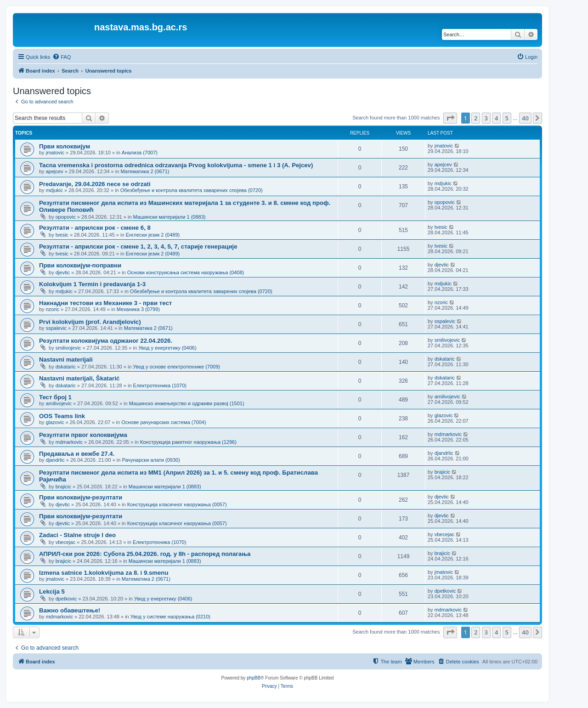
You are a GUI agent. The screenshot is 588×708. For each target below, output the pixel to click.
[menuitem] (62, 57)
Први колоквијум (65, 146)
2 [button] (476, 118)
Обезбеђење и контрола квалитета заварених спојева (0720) (192, 190)
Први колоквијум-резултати (81, 497)
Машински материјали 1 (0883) (170, 217)
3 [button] (486, 118)
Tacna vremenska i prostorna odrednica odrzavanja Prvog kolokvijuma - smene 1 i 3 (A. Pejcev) (176, 165)
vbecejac (65, 542)
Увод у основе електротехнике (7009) (177, 367)
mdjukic (54, 190)
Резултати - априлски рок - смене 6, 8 (95, 228)
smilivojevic (68, 348)
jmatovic (55, 153)
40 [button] (525, 118)
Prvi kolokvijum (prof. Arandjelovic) (90, 322)
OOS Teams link (62, 416)
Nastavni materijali (66, 360)
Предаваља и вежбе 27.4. (77, 454)
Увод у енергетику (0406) (167, 348)
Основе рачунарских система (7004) (164, 422)
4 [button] (496, 118)
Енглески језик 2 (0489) (153, 235)
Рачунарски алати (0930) (151, 460)
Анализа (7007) (140, 153)
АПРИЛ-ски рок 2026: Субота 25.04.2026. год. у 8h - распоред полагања (145, 554)
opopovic (66, 217)
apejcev (55, 171)
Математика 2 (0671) (145, 171)
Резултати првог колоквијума (83, 435)
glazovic (55, 422)
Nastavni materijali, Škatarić (79, 378)
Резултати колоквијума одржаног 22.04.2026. (106, 341)
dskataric (66, 367)
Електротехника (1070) (160, 385)
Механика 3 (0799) (138, 309)
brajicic (63, 487)
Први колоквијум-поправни (80, 265)
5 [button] (507, 118)
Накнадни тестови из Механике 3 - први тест (105, 303)
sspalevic (56, 328)
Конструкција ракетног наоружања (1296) (188, 442)
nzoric (53, 309)
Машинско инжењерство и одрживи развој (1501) (187, 403)
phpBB (254, 678)
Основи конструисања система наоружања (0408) (186, 272)
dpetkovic (66, 599)
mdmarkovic (69, 442)
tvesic (62, 235)
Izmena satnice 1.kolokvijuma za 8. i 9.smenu (104, 573)
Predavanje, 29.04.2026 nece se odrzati (95, 184)
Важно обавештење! (70, 610)
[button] (450, 118)
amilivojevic (59, 403)
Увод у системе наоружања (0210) (170, 617)
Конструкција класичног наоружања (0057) (177, 504)
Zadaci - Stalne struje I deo (77, 535)
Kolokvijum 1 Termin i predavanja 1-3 (92, 284)
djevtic (63, 272)
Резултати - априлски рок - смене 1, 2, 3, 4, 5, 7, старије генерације (138, 246)
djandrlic (55, 460)
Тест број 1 (55, 397)
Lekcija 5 (52, 592)
